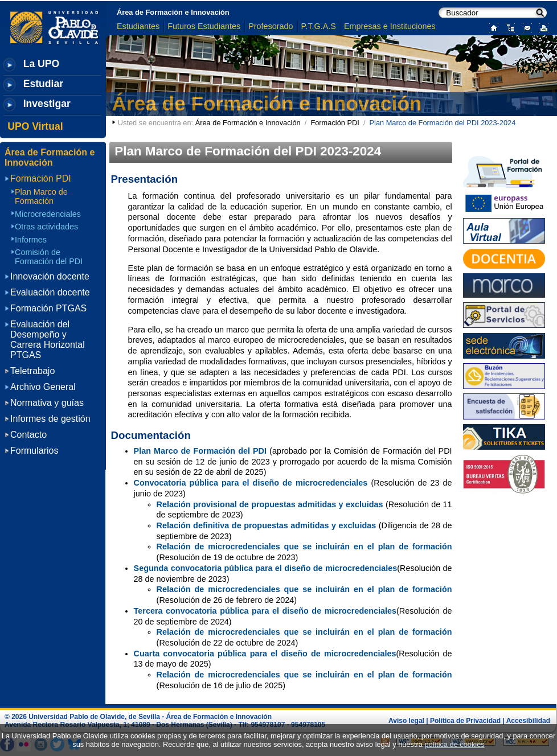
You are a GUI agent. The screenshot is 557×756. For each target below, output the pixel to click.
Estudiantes (138, 26)
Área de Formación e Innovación (173, 12)
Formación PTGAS (48, 308)
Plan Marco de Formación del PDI (200, 451)
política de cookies (454, 744)
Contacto (28, 435)
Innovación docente (50, 276)
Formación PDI (335, 123)
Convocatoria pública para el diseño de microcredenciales (251, 483)
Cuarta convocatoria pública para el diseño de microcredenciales (265, 654)
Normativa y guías (47, 403)
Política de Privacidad (465, 721)
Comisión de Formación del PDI (49, 257)
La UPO (42, 64)
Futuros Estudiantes (204, 26)
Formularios (34, 451)
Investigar (47, 104)
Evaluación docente (50, 292)
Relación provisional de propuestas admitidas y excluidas (270, 504)
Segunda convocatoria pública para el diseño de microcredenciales (266, 568)
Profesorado (271, 26)
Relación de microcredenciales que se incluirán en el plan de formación (304, 547)
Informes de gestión (50, 419)
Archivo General (43, 387)
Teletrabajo (32, 371)
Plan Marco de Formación (41, 196)
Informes (31, 240)
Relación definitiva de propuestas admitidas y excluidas (267, 525)
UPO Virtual (35, 126)
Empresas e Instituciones (390, 26)
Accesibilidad (528, 721)
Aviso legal (406, 721)
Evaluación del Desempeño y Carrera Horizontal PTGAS (48, 340)
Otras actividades (46, 227)
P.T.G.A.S (319, 26)
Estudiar (43, 84)
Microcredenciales (48, 214)
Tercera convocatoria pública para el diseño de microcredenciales (265, 611)
